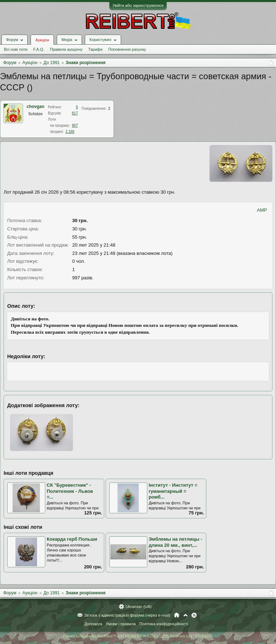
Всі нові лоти (16, 49)
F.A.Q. (39, 49)
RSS (194, 615)
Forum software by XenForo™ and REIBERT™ (138, 636)
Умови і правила (121, 624)
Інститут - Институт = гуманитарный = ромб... (173, 491)
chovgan (35, 107)
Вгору (185, 615)
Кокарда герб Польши (72, 539)
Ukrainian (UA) (138, 607)
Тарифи (96, 49)
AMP (262, 210)
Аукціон (42, 40)
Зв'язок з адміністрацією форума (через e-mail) (127, 615)
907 (75, 125)
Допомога (93, 624)
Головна (177, 615)
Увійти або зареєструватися (138, 5)
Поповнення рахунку (127, 49)
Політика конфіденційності (164, 624)
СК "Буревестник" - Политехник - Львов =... (70, 491)
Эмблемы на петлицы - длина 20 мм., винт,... (176, 542)
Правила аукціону (66, 49)
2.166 (70, 132)
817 (75, 113)
